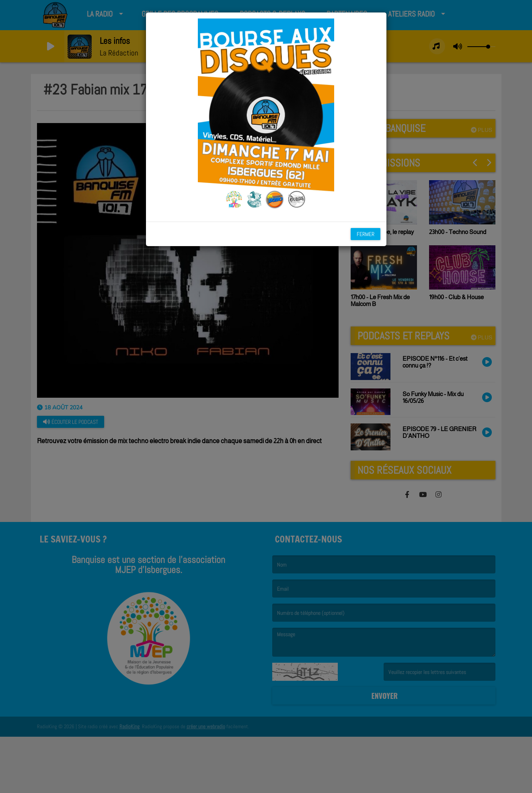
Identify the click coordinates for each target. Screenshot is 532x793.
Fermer (366, 234)
